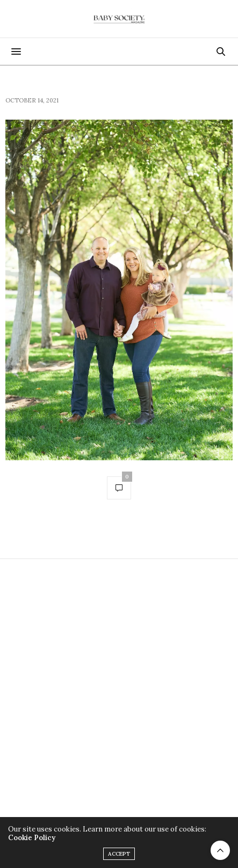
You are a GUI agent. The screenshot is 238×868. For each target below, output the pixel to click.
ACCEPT (119, 854)
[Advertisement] (119, 694)
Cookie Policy (32, 838)
